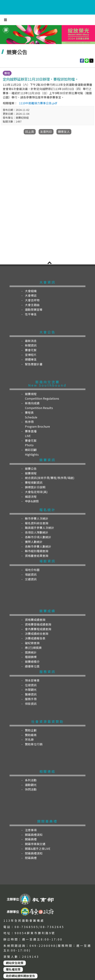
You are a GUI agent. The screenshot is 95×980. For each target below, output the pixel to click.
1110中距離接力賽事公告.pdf (38, 103)
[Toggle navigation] (6, 20)
